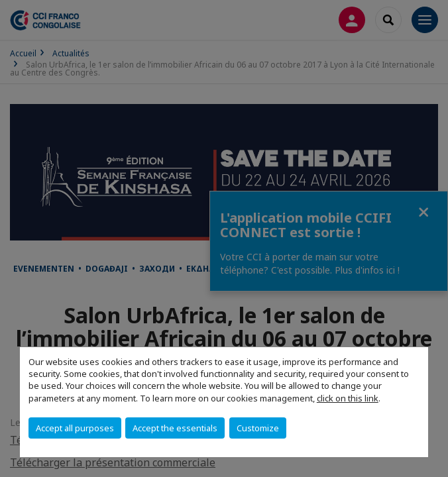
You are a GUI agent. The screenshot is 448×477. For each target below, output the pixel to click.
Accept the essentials (175, 428)
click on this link (348, 398)
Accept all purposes (75, 428)
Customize (258, 428)
